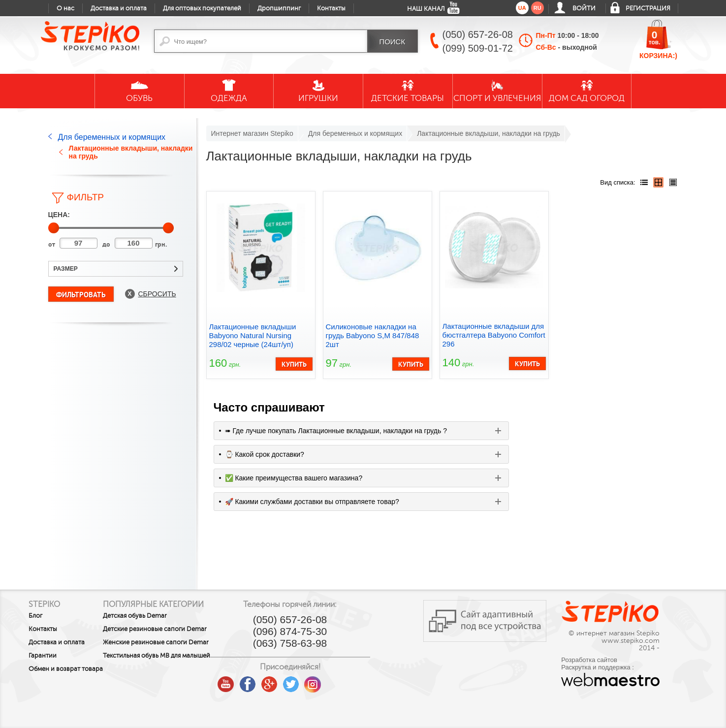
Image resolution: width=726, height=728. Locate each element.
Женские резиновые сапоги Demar (169, 653)
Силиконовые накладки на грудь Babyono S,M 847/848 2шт (373, 335)
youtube (273, 681)
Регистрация (648, 8)
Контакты (331, 8)
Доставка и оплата (119, 8)
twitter (338, 681)
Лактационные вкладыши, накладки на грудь (131, 152)
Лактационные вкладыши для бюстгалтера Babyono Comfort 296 (494, 335)
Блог (35, 616)
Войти (584, 8)
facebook (295, 681)
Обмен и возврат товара (54, 672)
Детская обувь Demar (159, 616)
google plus (316, 685)
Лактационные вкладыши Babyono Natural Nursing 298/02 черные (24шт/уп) (253, 335)
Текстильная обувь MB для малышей (166, 673)
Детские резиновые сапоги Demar (168, 633)
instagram (360, 681)
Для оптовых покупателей (202, 8)
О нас (65, 8)
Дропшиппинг (279, 8)
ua (522, 8)
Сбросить (157, 294)
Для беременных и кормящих (112, 137)
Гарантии (43, 656)
